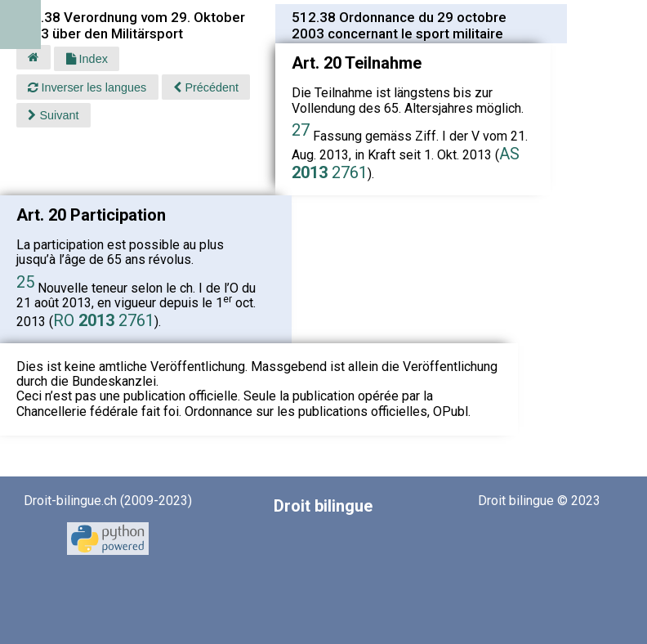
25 (25, 282)
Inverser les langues (87, 87)
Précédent (206, 87)
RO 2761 (104, 320)
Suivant (53, 115)
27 (301, 130)
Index (87, 59)
